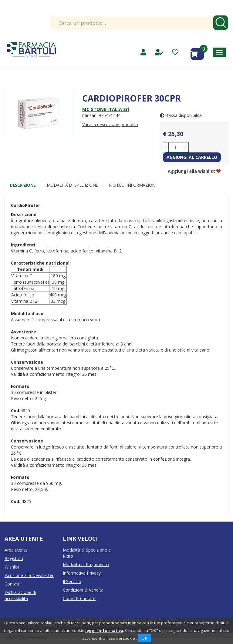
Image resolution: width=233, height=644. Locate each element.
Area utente (16, 550)
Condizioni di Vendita (83, 590)
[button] (166, 147)
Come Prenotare (79, 598)
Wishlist (12, 567)
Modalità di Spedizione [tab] (72, 185)
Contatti (12, 584)
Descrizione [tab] (23, 185)
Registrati (14, 558)
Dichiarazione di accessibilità (20, 595)
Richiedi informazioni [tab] (133, 185)
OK (144, 638)
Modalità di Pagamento (86, 564)
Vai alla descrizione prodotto (110, 124)
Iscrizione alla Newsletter (29, 575)
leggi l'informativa (104, 630)
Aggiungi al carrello (192, 157)
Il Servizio (72, 581)
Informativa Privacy (82, 573)
